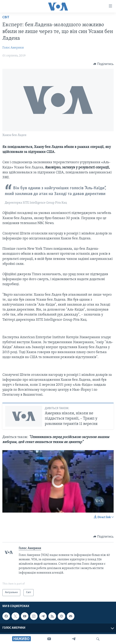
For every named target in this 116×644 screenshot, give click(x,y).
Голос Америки (13, 48)
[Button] (103, 64)
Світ (6, 17)
